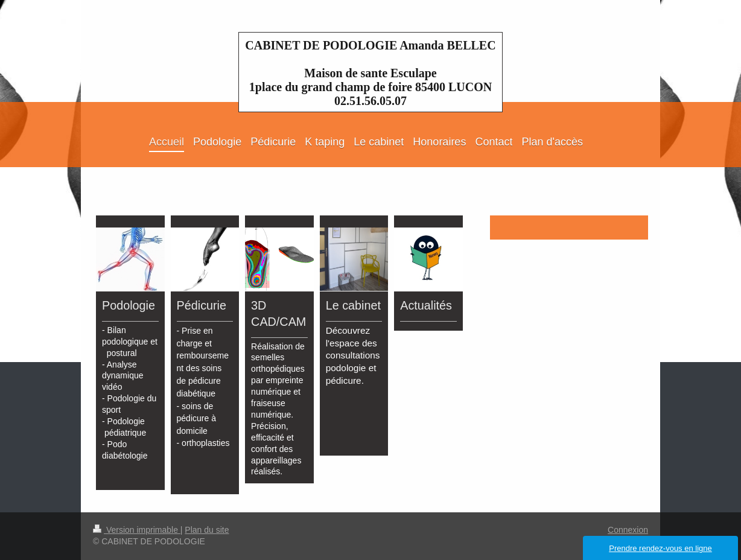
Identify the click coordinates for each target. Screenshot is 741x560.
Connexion (628, 530)
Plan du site (207, 530)
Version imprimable (137, 530)
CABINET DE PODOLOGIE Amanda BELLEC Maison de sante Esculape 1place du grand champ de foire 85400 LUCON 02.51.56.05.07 (370, 73)
